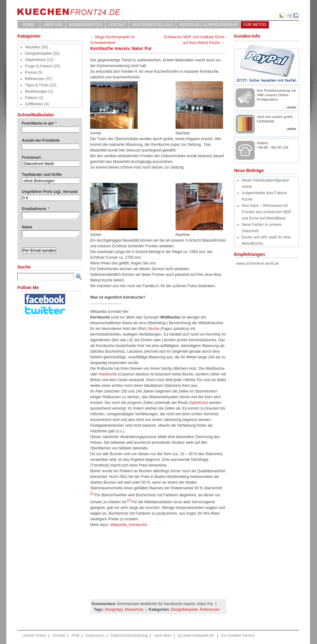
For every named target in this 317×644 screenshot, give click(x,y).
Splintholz (198, 403)
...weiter (290, 107)
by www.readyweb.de (196, 635)
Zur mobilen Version (238, 635)
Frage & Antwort (39, 66)
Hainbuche (108, 374)
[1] (92, 494)
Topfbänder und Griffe (42, 175)
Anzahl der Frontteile (41, 140)
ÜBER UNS (53, 25)
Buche (154, 329)
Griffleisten (34, 104)
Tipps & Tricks (37, 85)
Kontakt (117, 25)
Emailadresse (36, 209)
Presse (31, 72)
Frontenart (31, 158)
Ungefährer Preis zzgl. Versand (50, 192)
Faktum (31, 98)
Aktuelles (33, 47)
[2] (129, 501)
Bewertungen (36, 91)
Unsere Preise (34, 635)
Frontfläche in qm (39, 123)
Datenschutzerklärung (129, 635)
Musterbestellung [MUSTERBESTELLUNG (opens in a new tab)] (152, 25)
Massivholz (134, 610)
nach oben (163, 635)
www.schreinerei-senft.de (258, 263)
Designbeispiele (38, 53)
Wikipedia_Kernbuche (129, 525)
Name (27, 227)
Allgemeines (35, 60)
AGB (75, 635)
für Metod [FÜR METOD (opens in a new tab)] (255, 25)
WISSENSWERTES (85, 25)
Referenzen (35, 79)
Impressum (95, 635)
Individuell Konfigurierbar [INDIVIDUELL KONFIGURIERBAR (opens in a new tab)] (208, 25)
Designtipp (114, 610)
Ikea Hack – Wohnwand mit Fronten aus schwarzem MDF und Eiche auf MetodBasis (267, 212)
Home (28, 25)
